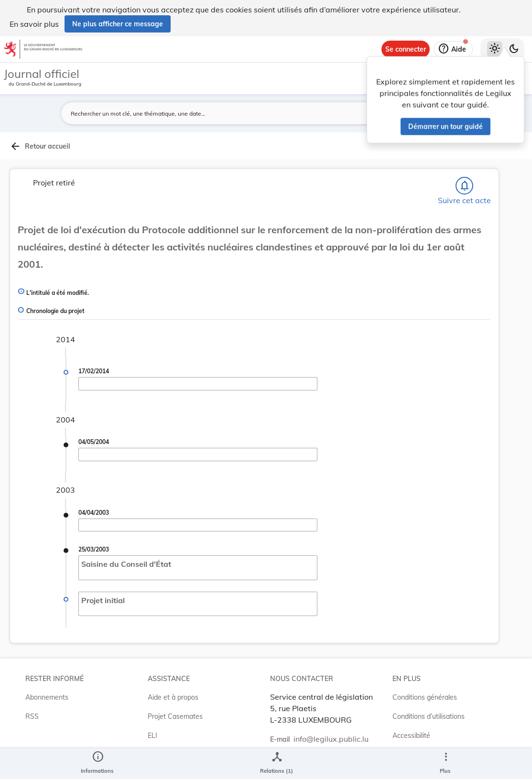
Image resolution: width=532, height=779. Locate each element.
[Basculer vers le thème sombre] (514, 49)
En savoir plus (34, 24)
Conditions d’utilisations (429, 716)
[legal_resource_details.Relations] (277, 764)
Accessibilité (411, 736)
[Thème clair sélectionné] (495, 49)
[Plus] (445, 764)
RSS (32, 716)
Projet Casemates (175, 716)
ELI (152, 736)
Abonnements (47, 697)
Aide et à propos (173, 697)
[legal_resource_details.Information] (97, 764)
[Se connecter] (406, 49)
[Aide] (453, 49)
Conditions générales (425, 697)
